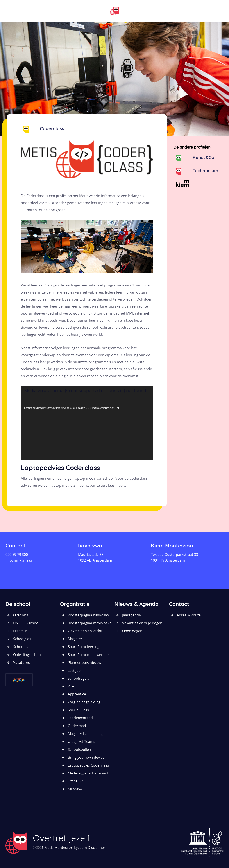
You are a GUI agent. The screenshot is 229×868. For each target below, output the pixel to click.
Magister (75, 639)
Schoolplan (22, 647)
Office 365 (76, 781)
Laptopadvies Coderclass (88, 765)
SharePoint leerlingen (86, 647)
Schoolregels (78, 678)
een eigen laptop (71, 478)
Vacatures (21, 663)
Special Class (78, 710)
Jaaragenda (131, 615)
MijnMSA (75, 789)
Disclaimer (97, 848)
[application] (87, 423)
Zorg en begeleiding (84, 702)
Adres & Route (189, 615)
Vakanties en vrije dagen (142, 623)
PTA (71, 686)
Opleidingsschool (27, 655)
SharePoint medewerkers (89, 655)
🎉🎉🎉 (19, 680)
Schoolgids (22, 639)
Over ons (21, 615)
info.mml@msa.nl (20, 560)
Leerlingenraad (80, 718)
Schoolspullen (79, 749)
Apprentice (77, 694)
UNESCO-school (26, 623)
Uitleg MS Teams (81, 742)
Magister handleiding (85, 734)
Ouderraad (77, 726)
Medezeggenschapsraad (88, 773)
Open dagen (132, 631)
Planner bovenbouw (84, 663)
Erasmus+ (21, 631)
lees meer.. (117, 485)
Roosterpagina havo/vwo (88, 615)
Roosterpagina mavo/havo (90, 623)
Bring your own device (86, 757)
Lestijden (75, 670)
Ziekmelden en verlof (85, 631)
